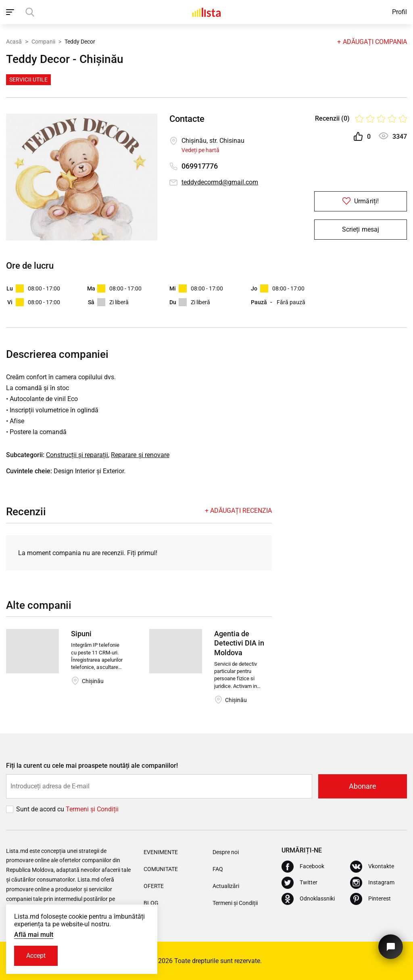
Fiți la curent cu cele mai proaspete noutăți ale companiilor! (92, 766)
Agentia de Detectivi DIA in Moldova (239, 643)
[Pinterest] (370, 899)
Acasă (14, 42)
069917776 (200, 166)
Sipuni (81, 634)
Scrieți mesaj (360, 229)
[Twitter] (299, 883)
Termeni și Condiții (235, 903)
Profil (399, 12)
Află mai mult (34, 935)
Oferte (154, 886)
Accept (36, 956)
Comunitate (161, 869)
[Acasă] (206, 12)
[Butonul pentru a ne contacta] (391, 947)
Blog (151, 903)
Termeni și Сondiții (92, 809)
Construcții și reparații (77, 455)
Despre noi (226, 852)
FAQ (218, 869)
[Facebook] (303, 867)
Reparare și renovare (140, 455)
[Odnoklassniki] (308, 899)
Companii (43, 42)
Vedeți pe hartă (200, 150)
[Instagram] (372, 883)
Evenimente (161, 852)
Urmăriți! (360, 201)
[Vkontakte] (372, 867)
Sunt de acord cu (41, 809)
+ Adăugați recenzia (238, 511)
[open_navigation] (11, 12)
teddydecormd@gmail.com (220, 182)
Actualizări (226, 886)
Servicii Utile (28, 79)
